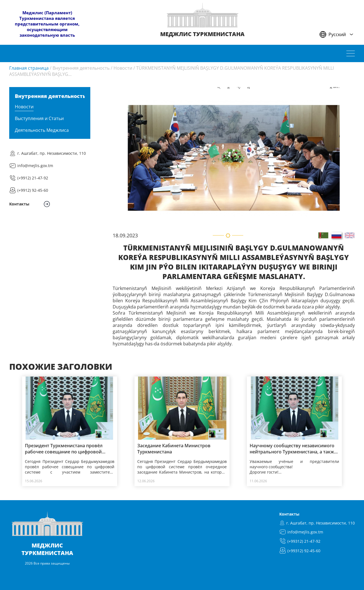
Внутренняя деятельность (81, 68)
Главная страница (29, 68)
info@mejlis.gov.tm (35, 166)
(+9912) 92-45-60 (33, 190)
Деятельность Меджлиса (42, 130)
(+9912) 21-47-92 (33, 178)
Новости (123, 68)
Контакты (289, 514)
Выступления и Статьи (39, 118)
